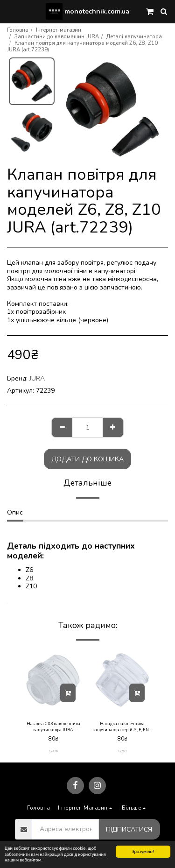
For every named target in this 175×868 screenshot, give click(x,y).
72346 (53, 751)
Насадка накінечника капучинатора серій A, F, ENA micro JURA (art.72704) (122, 727)
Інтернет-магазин (59, 30)
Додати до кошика (87, 459)
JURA (37, 378)
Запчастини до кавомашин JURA (57, 37)
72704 (122, 751)
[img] (53, 680)
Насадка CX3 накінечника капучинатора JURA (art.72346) (53, 727)
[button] (10, 11)
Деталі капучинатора (134, 37)
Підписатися (129, 829)
